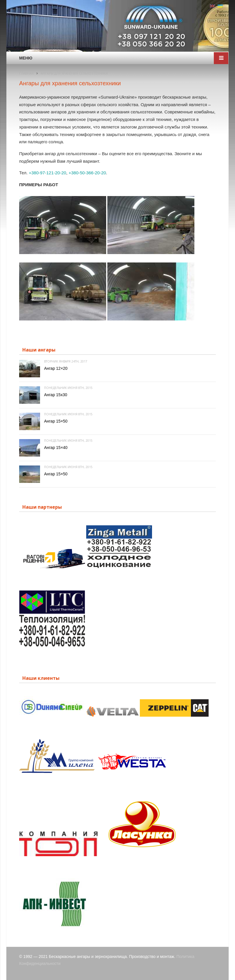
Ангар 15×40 (56, 448)
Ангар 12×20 (56, 368)
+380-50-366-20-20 (87, 173)
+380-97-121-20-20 (47, 173)
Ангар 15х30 (56, 395)
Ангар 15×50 (56, 421)
